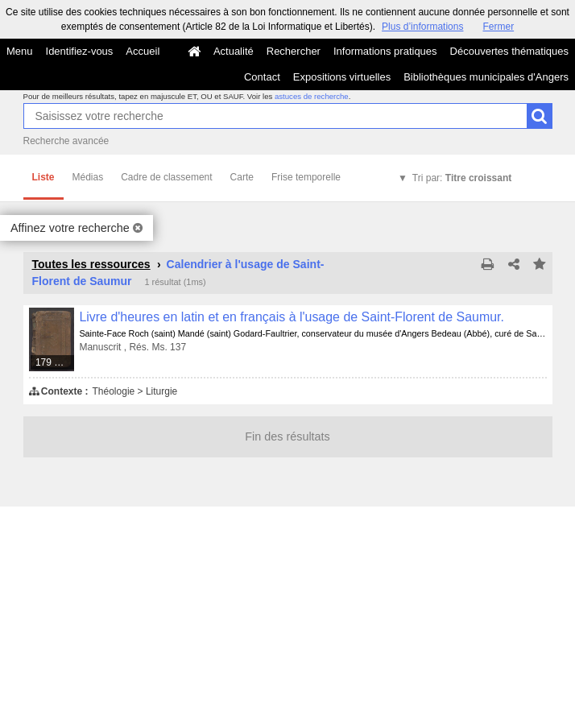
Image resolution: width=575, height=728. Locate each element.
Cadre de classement (166, 177)
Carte (242, 177)
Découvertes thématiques (509, 51)
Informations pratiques (385, 51)
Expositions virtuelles (342, 77)
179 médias (56, 362)
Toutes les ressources (91, 264)
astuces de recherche (312, 96)
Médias (88, 177)
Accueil (143, 51)
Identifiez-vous (80, 51)
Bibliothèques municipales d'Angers (486, 77)
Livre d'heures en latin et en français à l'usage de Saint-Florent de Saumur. (292, 317)
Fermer (498, 27)
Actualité (234, 51)
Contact (262, 77)
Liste (43, 177)
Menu (20, 51)
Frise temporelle (306, 177)
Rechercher (294, 51)
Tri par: (462, 178)
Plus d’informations (422, 27)
